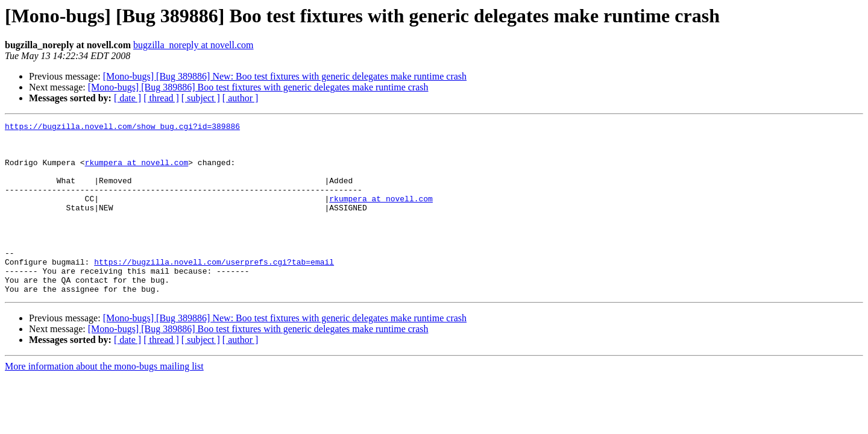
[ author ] (241, 98)
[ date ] (127, 98)
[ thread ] (161, 98)
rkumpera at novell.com (137, 171)
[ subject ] (201, 98)
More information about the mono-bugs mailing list (104, 401)
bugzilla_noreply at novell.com (193, 45)
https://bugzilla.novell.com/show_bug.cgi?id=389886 (122, 128)
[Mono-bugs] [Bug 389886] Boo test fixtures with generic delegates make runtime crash (258, 87)
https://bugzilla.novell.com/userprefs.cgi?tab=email (214, 291)
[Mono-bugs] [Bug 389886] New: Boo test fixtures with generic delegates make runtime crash (285, 76)
